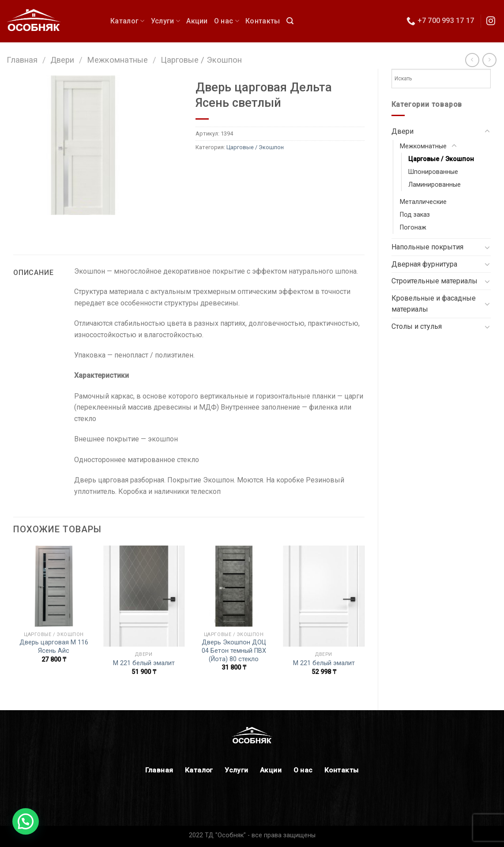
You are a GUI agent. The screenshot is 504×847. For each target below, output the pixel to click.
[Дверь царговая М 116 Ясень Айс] (54, 586)
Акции (197, 21)
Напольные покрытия (427, 247)
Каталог (128, 21)
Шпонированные (433, 172)
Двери (62, 60)
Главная (22, 60)
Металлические (423, 202)
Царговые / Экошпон (201, 60)
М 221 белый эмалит (144, 663)
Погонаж (413, 228)
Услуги (165, 21)
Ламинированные (434, 185)
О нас (227, 21)
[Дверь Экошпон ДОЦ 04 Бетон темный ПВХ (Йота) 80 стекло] (234, 586)
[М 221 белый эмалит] (144, 596)
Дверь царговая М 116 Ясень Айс (54, 647)
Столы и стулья (417, 326)
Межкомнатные (117, 60)
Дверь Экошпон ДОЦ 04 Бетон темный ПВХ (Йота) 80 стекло (234, 651)
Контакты (263, 21)
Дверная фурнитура (424, 264)
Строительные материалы (434, 281)
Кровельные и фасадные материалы (434, 304)
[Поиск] (290, 21)
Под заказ (415, 215)
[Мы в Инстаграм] (491, 22)
